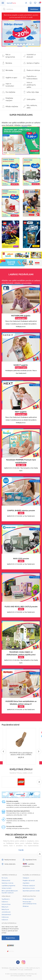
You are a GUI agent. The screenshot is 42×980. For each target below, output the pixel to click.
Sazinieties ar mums (29, 888)
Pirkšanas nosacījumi (29, 886)
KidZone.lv (5, 902)
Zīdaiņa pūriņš (6, 880)
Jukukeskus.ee (6, 912)
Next (39, 751)
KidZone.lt (5, 920)
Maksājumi (26, 878)
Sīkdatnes (26, 906)
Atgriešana (26, 883)
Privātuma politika (28, 899)
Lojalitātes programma (8, 886)
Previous (3, 751)
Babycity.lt (5, 907)
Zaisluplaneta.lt (6, 915)
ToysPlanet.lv (6, 899)
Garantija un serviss (7, 883)
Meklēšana (34, 9)
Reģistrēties (10, 938)
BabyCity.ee (5, 909)
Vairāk (21, 850)
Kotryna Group (6, 904)
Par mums (5, 878)
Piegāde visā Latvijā (29, 880)
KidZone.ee (5, 917)
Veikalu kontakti (7, 888)
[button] (6, 34)
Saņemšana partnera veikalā (31, 891)
